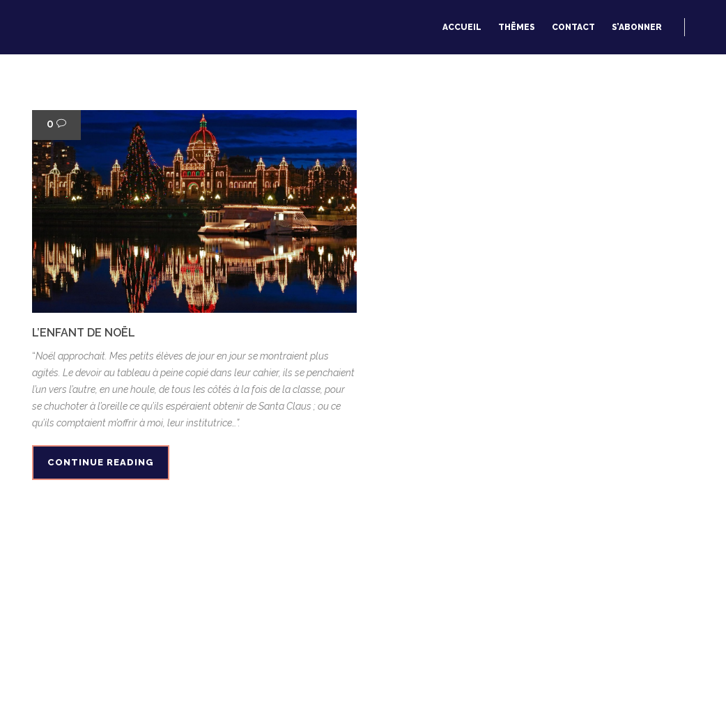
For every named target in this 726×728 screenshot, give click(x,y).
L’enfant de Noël (84, 333)
